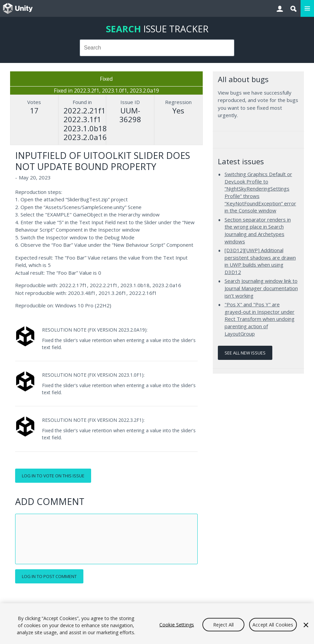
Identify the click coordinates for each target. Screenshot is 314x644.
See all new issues (245, 353)
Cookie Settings (177, 624)
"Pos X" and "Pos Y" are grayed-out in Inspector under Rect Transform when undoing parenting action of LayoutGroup (260, 319)
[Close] (306, 625)
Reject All (223, 624)
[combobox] (157, 48)
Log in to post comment (49, 576)
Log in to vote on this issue (53, 476)
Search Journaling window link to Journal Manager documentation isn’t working (261, 288)
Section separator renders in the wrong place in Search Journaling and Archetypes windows (258, 230)
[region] (157, 624)
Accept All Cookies (273, 624)
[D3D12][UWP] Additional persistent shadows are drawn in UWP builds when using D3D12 (260, 261)
